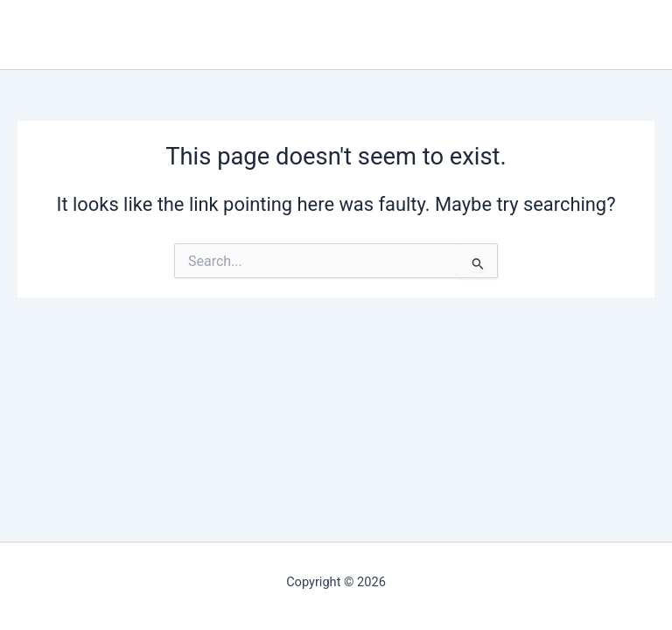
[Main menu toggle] (645, 35)
